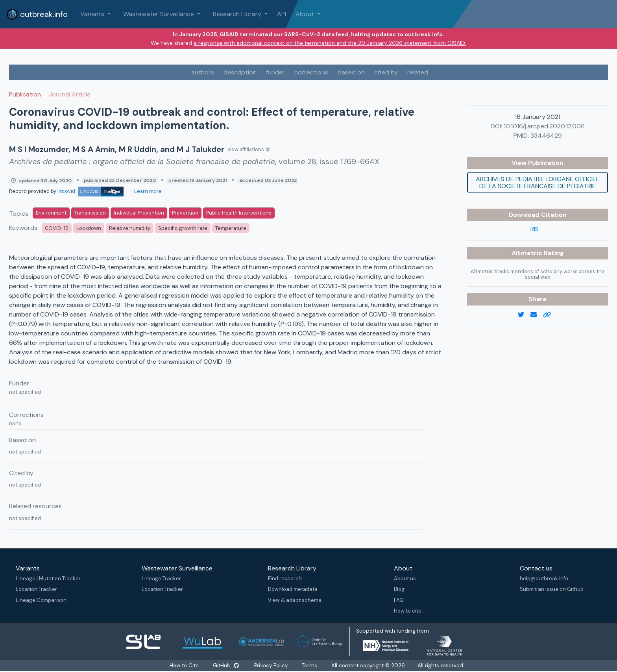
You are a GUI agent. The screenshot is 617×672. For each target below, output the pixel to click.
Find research (285, 579)
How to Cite (185, 666)
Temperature (231, 228)
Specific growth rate (183, 228)
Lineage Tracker (161, 579)
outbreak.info (37, 14)
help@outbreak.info (544, 579)
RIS (535, 229)
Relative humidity (130, 228)
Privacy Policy (271, 666)
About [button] (306, 14)
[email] (537, 315)
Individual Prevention (139, 213)
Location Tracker (36, 589)
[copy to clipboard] (550, 315)
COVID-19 (57, 228)
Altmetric (528, 253)
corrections (311, 72)
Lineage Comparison (41, 600)
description (240, 72)
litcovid (91, 191)
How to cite (408, 611)
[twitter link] (524, 315)
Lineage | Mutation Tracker (48, 579)
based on (351, 72)
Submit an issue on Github (552, 589)
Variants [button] (93, 14)
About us (405, 579)
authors (203, 72)
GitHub (226, 666)
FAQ (399, 600)
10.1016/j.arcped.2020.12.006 (544, 126)
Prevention (185, 213)
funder (275, 72)
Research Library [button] (238, 14)
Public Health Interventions (239, 213)
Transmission (90, 213)
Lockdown (89, 228)
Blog (399, 589)
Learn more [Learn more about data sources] (147, 191)
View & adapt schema (295, 600)
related (418, 72)
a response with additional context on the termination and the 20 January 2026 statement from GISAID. (330, 43)
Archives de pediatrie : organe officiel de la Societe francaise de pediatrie (538, 182)
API (282, 14)
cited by (386, 72)
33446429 (546, 136)
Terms (309, 666)
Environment (51, 213)
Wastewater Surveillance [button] (159, 14)
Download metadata (293, 589)
